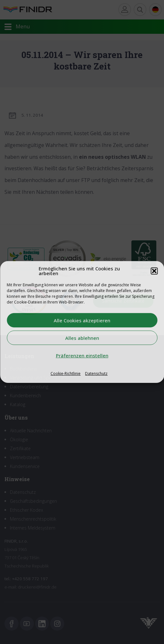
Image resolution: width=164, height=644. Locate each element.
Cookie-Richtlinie (66, 373)
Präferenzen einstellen (82, 355)
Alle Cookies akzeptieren (82, 320)
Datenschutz (96, 373)
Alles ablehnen (82, 338)
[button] (154, 271)
